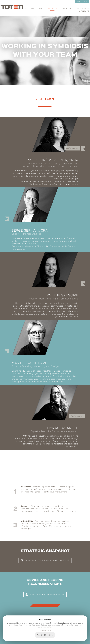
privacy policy (46, 627)
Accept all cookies (45, 635)
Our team (52, 9)
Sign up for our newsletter (47, 594)
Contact (84, 11)
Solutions (37, 9)
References (72, 148)
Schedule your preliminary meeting (47, 560)
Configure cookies (45, 630)
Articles (67, 9)
